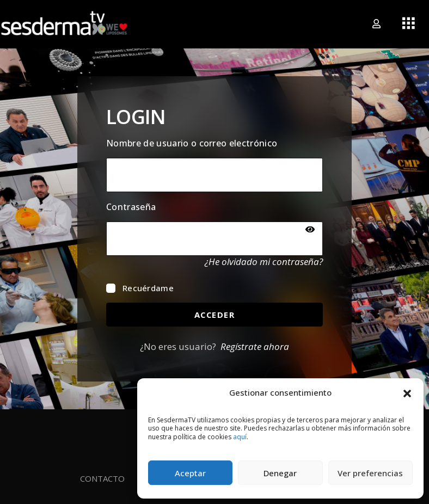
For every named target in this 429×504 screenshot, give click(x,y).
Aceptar (190, 473)
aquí (240, 437)
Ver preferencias (370, 473)
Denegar (280, 473)
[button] (407, 392)
